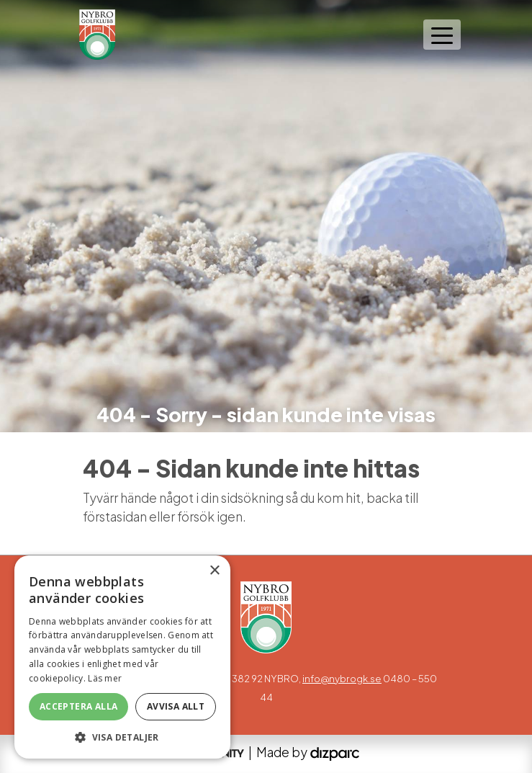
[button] (122, 737)
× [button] (214, 571)
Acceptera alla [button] (79, 706)
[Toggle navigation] (442, 35)
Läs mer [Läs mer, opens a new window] (105, 678)
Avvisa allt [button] (176, 706)
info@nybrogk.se (342, 678)
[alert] (122, 657)
